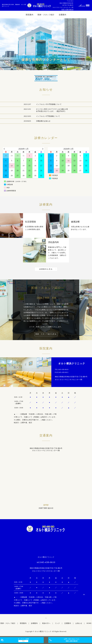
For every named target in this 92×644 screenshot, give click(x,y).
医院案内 (30, 15)
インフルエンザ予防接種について (48, 116)
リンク (57, 623)
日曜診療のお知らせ (43, 121)
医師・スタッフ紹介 (46, 15)
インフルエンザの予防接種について (49, 104)
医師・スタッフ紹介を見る (46, 334)
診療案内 (34, 623)
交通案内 (63, 15)
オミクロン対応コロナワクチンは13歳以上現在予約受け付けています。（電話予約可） (52, 110)
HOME (89, 623)
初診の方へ (46, 623)
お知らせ (79, 623)
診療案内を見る (46, 269)
